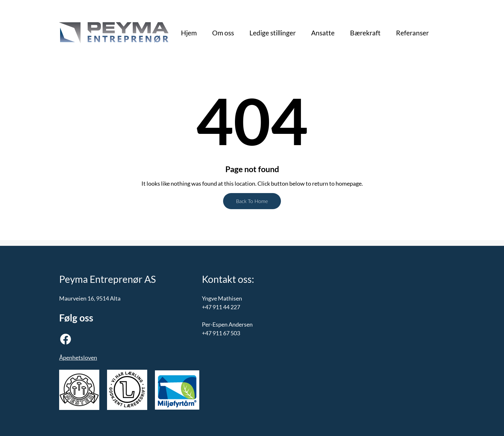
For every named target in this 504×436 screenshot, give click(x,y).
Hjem (189, 33)
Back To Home (252, 201)
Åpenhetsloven (78, 357)
